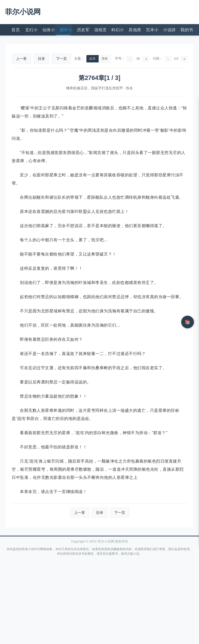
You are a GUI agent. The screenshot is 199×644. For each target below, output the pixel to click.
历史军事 (83, 30)
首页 (16, 30)
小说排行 (169, 30)
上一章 (21, 59)
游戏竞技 (100, 30)
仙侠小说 (49, 30)
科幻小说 (117, 30)
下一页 (62, 59)
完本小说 (152, 30)
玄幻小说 (31, 30)
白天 (93, 59)
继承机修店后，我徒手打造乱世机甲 (95, 88)
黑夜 (105, 59)
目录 (41, 59)
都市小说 (66, 30)
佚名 (129, 88)
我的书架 (187, 30)
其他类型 (135, 30)
